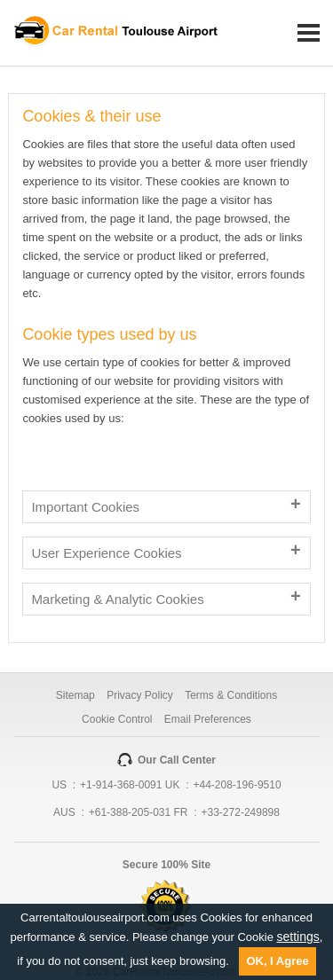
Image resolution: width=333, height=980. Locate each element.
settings (298, 937)
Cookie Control (117, 719)
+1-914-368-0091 (121, 785)
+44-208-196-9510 (238, 785)
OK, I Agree (277, 961)
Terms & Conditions (231, 695)
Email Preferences (208, 719)
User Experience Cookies (106, 553)
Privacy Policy (140, 695)
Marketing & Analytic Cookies (117, 599)
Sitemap (75, 695)
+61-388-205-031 (130, 812)
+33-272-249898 (241, 812)
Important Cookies (85, 507)
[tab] (166, 507)
